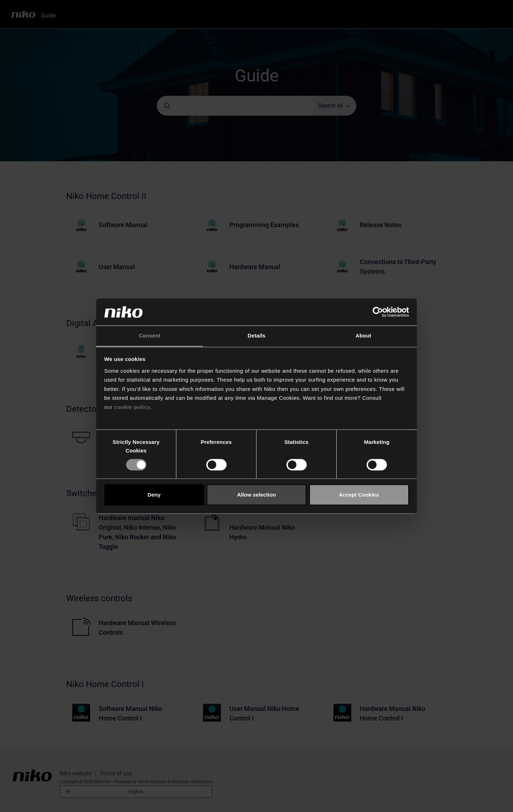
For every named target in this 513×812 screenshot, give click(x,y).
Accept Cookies (359, 495)
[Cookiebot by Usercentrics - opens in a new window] (378, 312)
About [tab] (363, 336)
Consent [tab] (150, 336)
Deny (154, 495)
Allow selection (256, 495)
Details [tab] (256, 336)
